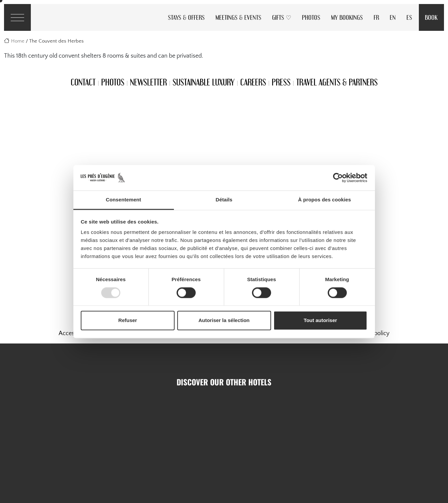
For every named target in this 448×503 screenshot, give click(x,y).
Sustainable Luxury (204, 82)
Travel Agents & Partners (337, 82)
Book (431, 17)
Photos (311, 17)
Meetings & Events (238, 17)
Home (18, 41)
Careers (253, 82)
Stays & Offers (186, 17)
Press (281, 82)
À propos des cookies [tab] (325, 200)
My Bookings (347, 17)
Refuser (128, 321)
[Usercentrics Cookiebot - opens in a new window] (338, 178)
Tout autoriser (320, 321)
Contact (83, 82)
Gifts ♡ (282, 17)
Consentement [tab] (123, 200)
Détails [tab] (224, 200)
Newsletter (148, 82)
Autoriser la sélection (224, 321)
